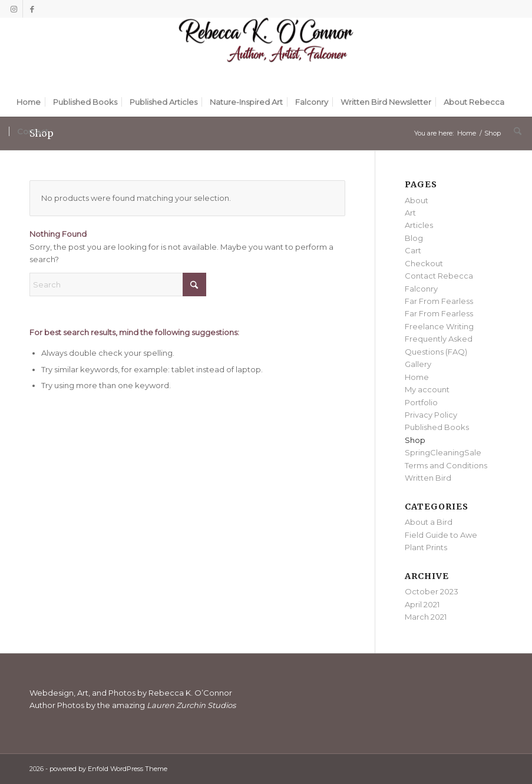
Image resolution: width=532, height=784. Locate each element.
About (417, 200)
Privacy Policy (431, 415)
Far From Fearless (439, 301)
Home (417, 377)
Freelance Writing (439, 326)
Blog (414, 238)
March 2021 (426, 617)
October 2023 (432, 591)
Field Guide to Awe (441, 535)
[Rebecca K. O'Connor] (266, 52)
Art (410, 213)
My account (427, 389)
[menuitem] (29, 102)
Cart (413, 250)
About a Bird (429, 522)
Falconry (421, 289)
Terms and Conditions (446, 465)
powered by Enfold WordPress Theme (108, 769)
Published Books (437, 427)
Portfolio (421, 402)
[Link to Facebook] (32, 9)
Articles (419, 225)
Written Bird (428, 478)
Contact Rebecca (439, 276)
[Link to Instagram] (14, 9)
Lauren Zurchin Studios (192, 705)
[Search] (515, 131)
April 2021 (422, 604)
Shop (415, 440)
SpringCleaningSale (443, 452)
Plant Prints (426, 547)
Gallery (418, 364)
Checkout (424, 263)
